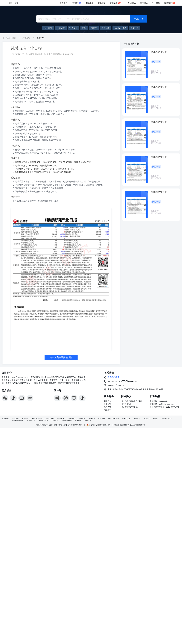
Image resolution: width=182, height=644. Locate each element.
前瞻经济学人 (43, 421)
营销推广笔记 (167, 419)
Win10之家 (126, 419)
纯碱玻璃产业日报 (26, 48)
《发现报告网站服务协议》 (132, 401)
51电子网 (61, 419)
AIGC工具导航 (37, 419)
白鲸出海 (88, 421)
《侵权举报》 (127, 404)
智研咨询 (92, 419)
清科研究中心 (67, 421)
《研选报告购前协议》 (130, 407)
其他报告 (26, 38)
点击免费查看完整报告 (61, 357)
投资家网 (137, 419)
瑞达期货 (38, 54)
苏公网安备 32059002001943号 (99, 425)
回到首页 (64, 3)
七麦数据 (55, 421)
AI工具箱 (15, 419)
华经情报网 (50, 419)
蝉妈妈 (156, 419)
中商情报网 (31, 421)
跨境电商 (82, 419)
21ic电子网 (71, 419)
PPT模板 (102, 419)
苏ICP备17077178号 (75, 425)
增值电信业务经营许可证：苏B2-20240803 (130, 425)
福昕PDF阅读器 (18, 421)
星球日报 (78, 421)
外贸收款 (25, 419)
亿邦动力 (147, 419)
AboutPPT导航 (114, 419)
